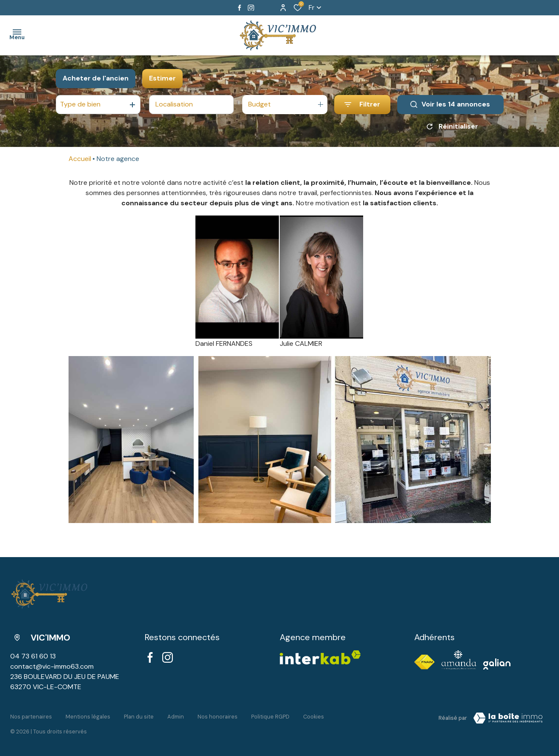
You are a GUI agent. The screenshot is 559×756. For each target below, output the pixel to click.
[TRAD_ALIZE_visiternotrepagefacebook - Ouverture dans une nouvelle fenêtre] (239, 8)
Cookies (314, 717)
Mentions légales (88, 717)
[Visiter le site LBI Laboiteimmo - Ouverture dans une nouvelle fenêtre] (508, 718)
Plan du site (139, 717)
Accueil (80, 159)
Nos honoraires (218, 717)
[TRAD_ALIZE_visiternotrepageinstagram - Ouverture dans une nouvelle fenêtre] (251, 8)
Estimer (162, 78)
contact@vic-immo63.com (52, 666)
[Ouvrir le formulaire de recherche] (362, 105)
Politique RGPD (270, 717)
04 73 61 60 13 (33, 656)
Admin (176, 717)
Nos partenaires (31, 717)
